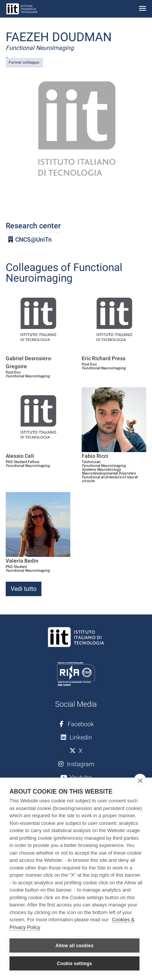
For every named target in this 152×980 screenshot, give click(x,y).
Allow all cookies (74, 946)
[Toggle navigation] (142, 9)
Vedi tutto (24, 589)
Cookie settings (74, 964)
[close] (140, 780)
